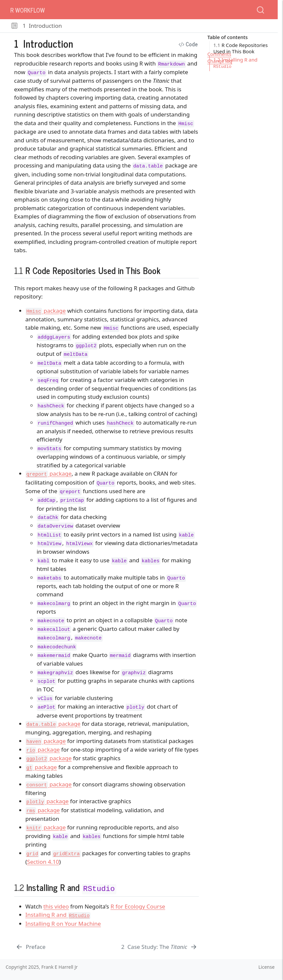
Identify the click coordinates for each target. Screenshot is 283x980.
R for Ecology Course (138, 906)
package (46, 311)
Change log (220, 61)
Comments (219, 54)
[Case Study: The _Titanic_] (160, 947)
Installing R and (58, 915)
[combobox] (261, 9)
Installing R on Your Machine (63, 924)
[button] (14, 26)
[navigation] (169, 26)
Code (188, 44)
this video (56, 906)
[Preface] (31, 947)
